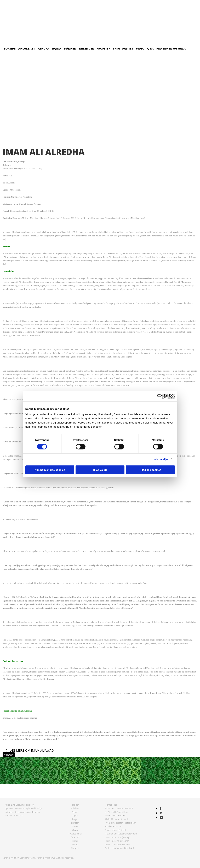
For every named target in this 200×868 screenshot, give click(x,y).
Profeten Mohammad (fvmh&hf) (120, 848)
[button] (30, 750)
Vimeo (75, 845)
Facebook (75, 837)
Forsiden (75, 805)
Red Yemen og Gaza (171, 48)
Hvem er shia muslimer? (116, 816)
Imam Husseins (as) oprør (117, 841)
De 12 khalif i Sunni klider (117, 812)
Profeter (103, 48)
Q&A (150, 48)
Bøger (75, 819)
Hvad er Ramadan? (114, 826)
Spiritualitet (123, 48)
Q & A (75, 830)
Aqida (57, 48)
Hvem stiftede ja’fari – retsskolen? (120, 823)
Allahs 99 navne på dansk (117, 819)
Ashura (44, 48)
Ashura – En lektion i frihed (117, 845)
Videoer (75, 826)
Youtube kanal (75, 834)
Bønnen (70, 48)
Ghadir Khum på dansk (116, 830)
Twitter (75, 841)
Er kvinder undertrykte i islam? (119, 808)
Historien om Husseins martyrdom (121, 834)
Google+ (75, 848)
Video (140, 48)
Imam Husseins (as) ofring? (117, 837)
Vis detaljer (161, 459)
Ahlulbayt (27, 48)
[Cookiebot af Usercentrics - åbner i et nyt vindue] (160, 396)
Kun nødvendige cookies (50, 470)
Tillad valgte (100, 470)
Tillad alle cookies (150, 470)
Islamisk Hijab (111, 805)
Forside (10, 48)
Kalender (86, 48)
